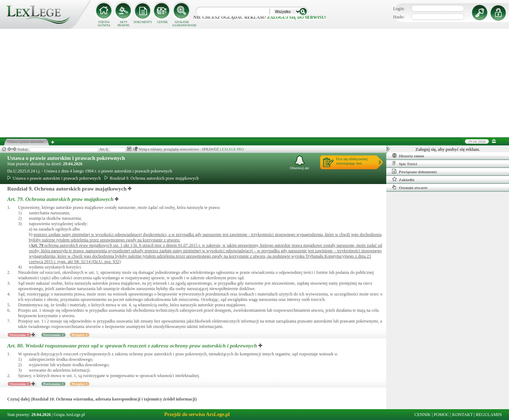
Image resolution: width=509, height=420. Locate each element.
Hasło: (399, 17)
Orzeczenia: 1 (19, 384)
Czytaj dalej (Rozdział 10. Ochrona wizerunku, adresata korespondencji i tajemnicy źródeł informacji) (102, 399)
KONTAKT (463, 415)
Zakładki (403, 179)
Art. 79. (61, 199)
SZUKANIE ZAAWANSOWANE (182, 24)
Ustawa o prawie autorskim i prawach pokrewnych (66, 158)
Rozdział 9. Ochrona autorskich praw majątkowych (152, 178)
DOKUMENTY (143, 22)
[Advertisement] (255, 83)
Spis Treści (404, 163)
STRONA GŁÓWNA (104, 24)
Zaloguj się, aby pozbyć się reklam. (448, 149)
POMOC (442, 415)
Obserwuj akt (300, 163)
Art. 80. (133, 346)
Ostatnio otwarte (410, 187)
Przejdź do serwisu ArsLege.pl (197, 414)
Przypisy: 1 (80, 335)
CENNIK (162, 22)
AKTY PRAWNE (123, 24)
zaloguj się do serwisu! (297, 17)
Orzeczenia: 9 (19, 335)
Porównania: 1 (53, 335)
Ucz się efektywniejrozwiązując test (352, 161)
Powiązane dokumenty (415, 171)
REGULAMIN (489, 415)
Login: (399, 9)
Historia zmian (408, 156)
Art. (37, 245)
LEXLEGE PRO (232, 149)
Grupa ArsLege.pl (69, 415)
